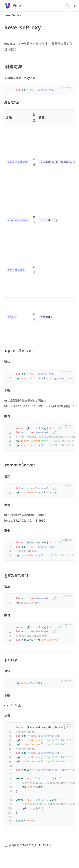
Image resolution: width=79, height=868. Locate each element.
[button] (8, 16)
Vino (17, 5)
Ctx (13, 705)
